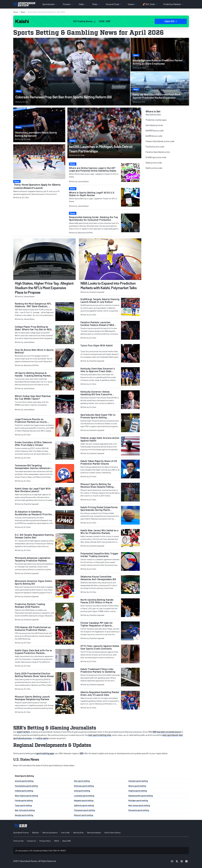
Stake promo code (154, 163)
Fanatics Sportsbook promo (158, 152)
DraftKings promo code (156, 157)
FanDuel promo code (155, 147)
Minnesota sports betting (139, 810)
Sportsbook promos (154, 125)
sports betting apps (45, 753)
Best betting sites (153, 114)
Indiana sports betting (24, 791)
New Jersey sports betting (139, 805)
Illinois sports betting (137, 786)
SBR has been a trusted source (167, 732)
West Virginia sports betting (26, 796)
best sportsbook (170, 735)
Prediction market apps (156, 120)
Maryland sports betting (84, 800)
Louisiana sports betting (84, 796)
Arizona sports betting (24, 781)
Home (16, 12)
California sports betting (84, 805)
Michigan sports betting (138, 800)
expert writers (23, 732)
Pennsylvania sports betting (26, 786)
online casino (43, 738)
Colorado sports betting (138, 781)
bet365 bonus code (154, 136)
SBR (81, 753)
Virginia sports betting (138, 791)
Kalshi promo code (154, 168)
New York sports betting (25, 810)
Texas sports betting (23, 805)
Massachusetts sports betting (141, 796)
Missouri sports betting (84, 815)
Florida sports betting (24, 800)
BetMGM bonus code (155, 130)
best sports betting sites (100, 735)
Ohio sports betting (82, 781)
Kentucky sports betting (84, 786)
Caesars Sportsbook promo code (160, 141)
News (23, 12)
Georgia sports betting (24, 815)
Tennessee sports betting (84, 810)
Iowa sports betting (82, 791)
